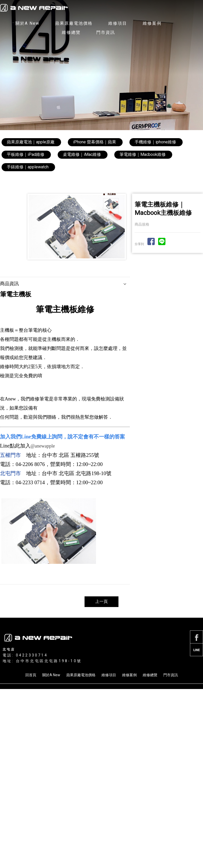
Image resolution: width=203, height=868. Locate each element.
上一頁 (102, 601)
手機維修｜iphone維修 (155, 142)
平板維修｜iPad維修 (26, 154)
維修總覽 (71, 32)
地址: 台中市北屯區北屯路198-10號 (42, 661)
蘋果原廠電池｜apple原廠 (31, 142)
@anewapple (43, 446)
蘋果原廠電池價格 (74, 23)
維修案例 (152, 23)
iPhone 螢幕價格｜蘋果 (95, 142)
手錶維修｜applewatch (28, 167)
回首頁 (31, 675)
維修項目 (118, 23)
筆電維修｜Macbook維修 (143, 154)
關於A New (27, 23)
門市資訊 (106, 32)
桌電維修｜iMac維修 (82, 154)
